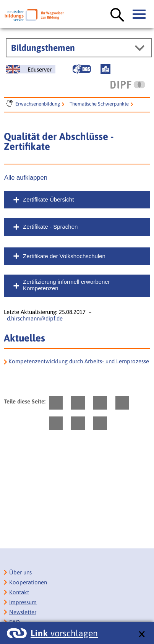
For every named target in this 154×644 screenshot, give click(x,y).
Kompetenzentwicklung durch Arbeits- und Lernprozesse (79, 361)
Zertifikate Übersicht (48, 199)
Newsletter (23, 612)
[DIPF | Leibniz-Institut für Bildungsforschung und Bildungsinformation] (128, 85)
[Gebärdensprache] (82, 69)
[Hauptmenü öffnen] (139, 15)
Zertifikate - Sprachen (50, 227)
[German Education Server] (31, 69)
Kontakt (19, 592)
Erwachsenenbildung (38, 104)
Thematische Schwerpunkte (99, 104)
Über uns (20, 572)
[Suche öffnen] (117, 15)
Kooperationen (28, 582)
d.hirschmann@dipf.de (35, 318)
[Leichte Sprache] (105, 69)
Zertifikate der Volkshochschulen (64, 256)
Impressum (23, 602)
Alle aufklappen (26, 177)
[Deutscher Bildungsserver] (34, 15)
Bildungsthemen (43, 48)
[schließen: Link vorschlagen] (142, 635)
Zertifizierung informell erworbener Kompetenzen (66, 285)
